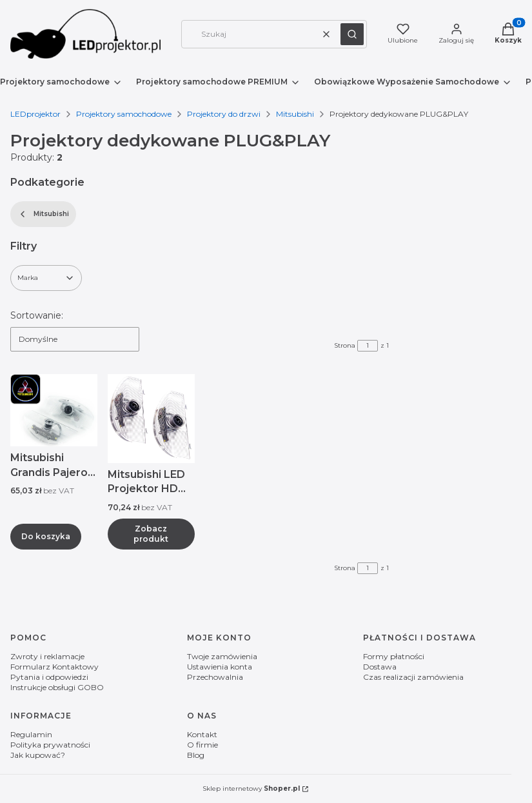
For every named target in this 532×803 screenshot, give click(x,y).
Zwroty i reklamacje (47, 656)
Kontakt (202, 734)
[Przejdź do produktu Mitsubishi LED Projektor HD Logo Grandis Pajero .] (151, 419)
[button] (352, 34)
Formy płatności (394, 656)
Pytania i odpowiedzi (49, 677)
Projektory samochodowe (124, 114)
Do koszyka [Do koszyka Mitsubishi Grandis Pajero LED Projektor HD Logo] (46, 536)
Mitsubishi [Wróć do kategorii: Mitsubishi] (43, 214)
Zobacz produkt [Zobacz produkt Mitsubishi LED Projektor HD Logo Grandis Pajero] (151, 533)
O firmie (202, 745)
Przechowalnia (215, 677)
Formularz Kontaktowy (54, 667)
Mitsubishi (295, 114)
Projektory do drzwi (224, 114)
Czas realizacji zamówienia (413, 677)
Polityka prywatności (50, 745)
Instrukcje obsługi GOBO (57, 687)
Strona (345, 345)
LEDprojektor (35, 114)
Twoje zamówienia (222, 656)
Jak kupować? (38, 755)
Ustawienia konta (220, 667)
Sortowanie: (37, 315)
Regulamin (31, 734)
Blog (196, 755)
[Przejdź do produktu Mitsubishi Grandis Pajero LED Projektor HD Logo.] (54, 410)
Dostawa (380, 667)
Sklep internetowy (251, 788)
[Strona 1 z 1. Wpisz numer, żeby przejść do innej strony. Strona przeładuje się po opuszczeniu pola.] (368, 346)
